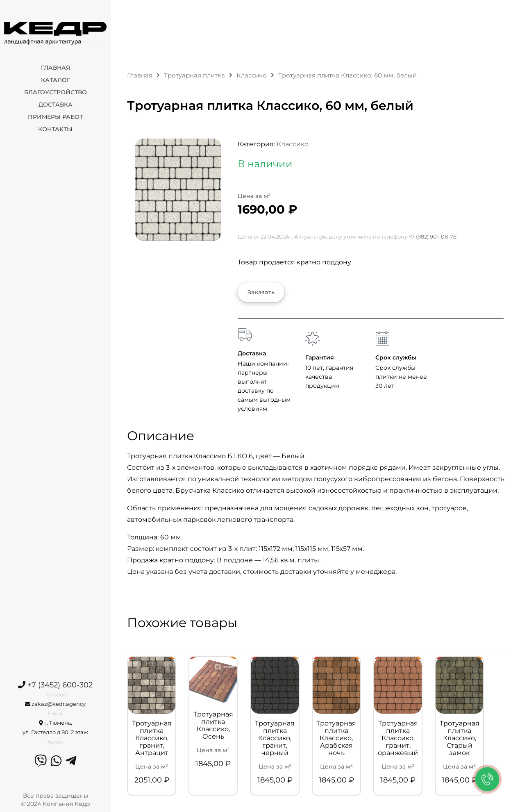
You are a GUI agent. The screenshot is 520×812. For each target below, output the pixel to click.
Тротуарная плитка (194, 75)
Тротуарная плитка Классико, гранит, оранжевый (398, 738)
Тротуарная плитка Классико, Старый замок (460, 738)
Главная (140, 75)
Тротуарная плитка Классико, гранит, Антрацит (152, 738)
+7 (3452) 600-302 (55, 685)
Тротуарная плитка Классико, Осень (213, 726)
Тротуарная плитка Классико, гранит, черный (275, 738)
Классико (252, 75)
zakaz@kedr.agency (55, 704)
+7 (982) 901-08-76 (433, 237)
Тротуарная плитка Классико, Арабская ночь (336, 738)
